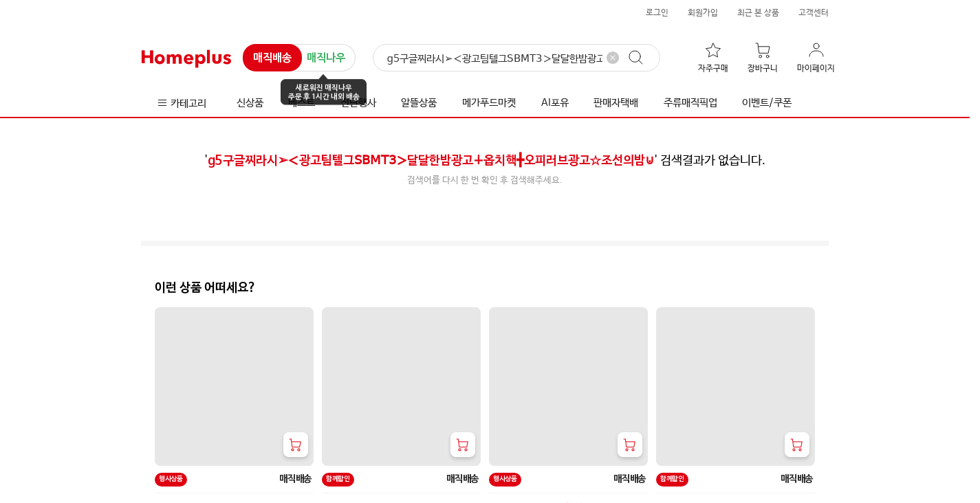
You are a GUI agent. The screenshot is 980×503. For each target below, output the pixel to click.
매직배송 (272, 58)
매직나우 (326, 59)
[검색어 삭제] (613, 58)
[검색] (516, 58)
